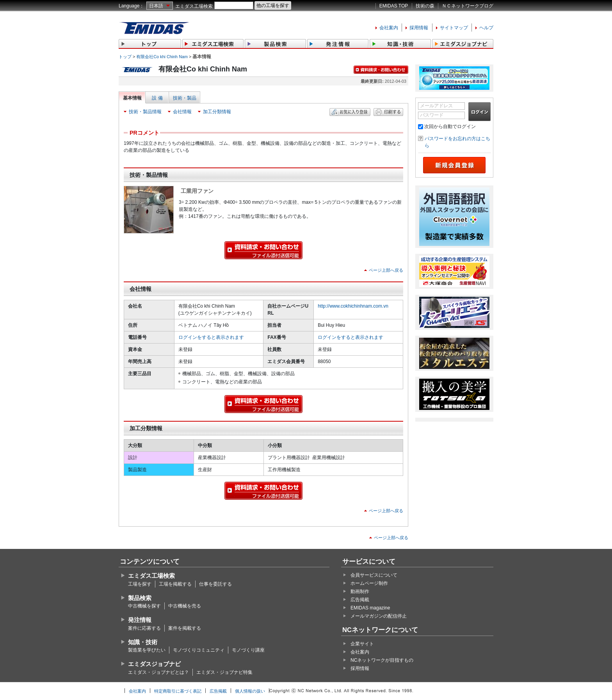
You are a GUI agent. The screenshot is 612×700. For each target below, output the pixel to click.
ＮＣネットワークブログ (468, 6)
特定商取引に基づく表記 (178, 691)
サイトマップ (454, 28)
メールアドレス (436, 106)
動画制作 (360, 591)
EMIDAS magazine (370, 608)
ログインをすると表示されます (211, 337)
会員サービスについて (374, 575)
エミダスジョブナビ (154, 664)
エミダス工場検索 (194, 6)
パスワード (432, 115)
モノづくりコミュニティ (199, 650)
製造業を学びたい (147, 650)
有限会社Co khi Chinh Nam (162, 57)
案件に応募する (144, 628)
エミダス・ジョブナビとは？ (158, 672)
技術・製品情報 (145, 112)
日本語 (156, 6)
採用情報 (419, 28)
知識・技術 (143, 642)
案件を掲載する (185, 628)
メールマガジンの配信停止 (379, 616)
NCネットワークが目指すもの (382, 660)
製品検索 (140, 598)
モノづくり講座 (248, 650)
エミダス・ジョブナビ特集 (224, 672)
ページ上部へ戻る (386, 270)
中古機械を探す (144, 606)
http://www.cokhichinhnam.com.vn (353, 306)
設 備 (157, 98)
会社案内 (389, 28)
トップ (125, 57)
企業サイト (362, 644)
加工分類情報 (217, 112)
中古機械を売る (185, 606)
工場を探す (140, 584)
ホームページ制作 (369, 583)
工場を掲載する (175, 584)
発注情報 (140, 620)
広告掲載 (360, 600)
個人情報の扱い (250, 691)
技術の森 (425, 6)
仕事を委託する (215, 584)
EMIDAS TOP (394, 6)
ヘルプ (486, 28)
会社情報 (182, 112)
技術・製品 (185, 98)
